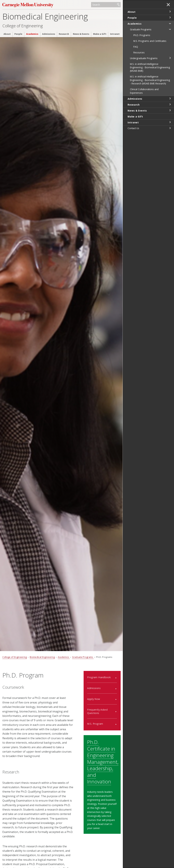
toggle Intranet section (170, 122)
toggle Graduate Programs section (170, 29)
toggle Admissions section (170, 98)
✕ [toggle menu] (168, 5)
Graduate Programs (83, 657)
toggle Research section (170, 104)
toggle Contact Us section (170, 128)
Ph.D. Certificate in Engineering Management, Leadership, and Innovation (103, 762)
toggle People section (170, 17)
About (7, 34)
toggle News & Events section (170, 110)
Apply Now (94, 699)
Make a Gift (100, 34)
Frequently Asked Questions (97, 711)
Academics (32, 34)
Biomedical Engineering (45, 16)
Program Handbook (99, 677)
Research (64, 34)
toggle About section (170, 12)
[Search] (106, 5)
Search (118, 5)
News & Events (81, 34)
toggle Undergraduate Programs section (170, 58)
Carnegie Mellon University (28, 5)
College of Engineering (23, 26)
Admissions (49, 34)
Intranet (115, 34)
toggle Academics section (170, 23)
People (18, 34)
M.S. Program (95, 724)
